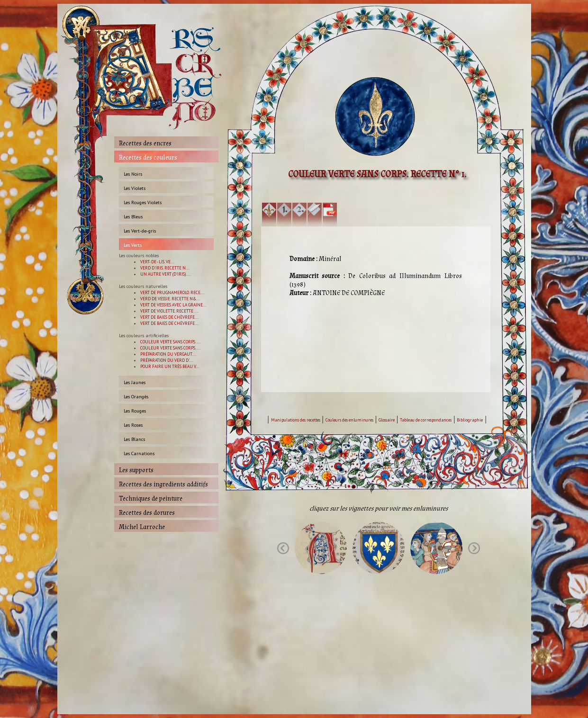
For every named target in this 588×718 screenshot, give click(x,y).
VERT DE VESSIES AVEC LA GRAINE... (173, 305)
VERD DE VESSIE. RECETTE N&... (170, 299)
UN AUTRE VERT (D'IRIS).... (166, 274)
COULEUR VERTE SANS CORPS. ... (170, 342)
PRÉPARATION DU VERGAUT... (168, 354)
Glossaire (387, 420)
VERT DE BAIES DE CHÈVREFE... (169, 317)
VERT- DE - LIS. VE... (157, 262)
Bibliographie (470, 420)
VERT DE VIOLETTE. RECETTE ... (169, 311)
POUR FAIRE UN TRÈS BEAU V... (170, 366)
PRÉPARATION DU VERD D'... (167, 360)
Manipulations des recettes (296, 420)
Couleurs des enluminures (349, 420)
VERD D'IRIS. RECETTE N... (165, 268)
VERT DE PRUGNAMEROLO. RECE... (172, 292)
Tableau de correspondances (426, 420)
